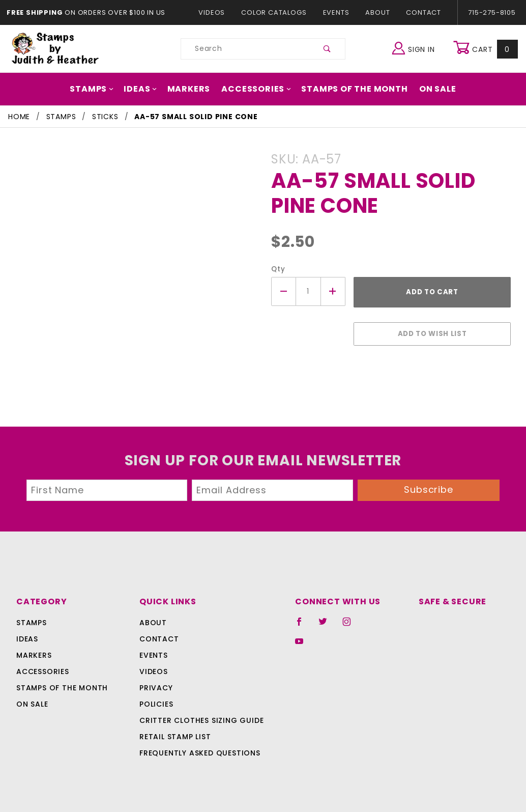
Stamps (100, 89)
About (377, 12)
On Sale (429, 89)
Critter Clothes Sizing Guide (199, 715)
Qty (277, 269)
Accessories (257, 89)
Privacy (155, 683)
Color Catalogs (276, 12)
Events (336, 12)
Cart (487, 49)
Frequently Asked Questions (198, 748)
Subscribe (429, 484)
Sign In (416, 48)
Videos (216, 12)
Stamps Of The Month (349, 89)
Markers (193, 89)
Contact (421, 12)
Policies (156, 699)
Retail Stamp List (175, 732)
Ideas (147, 89)
